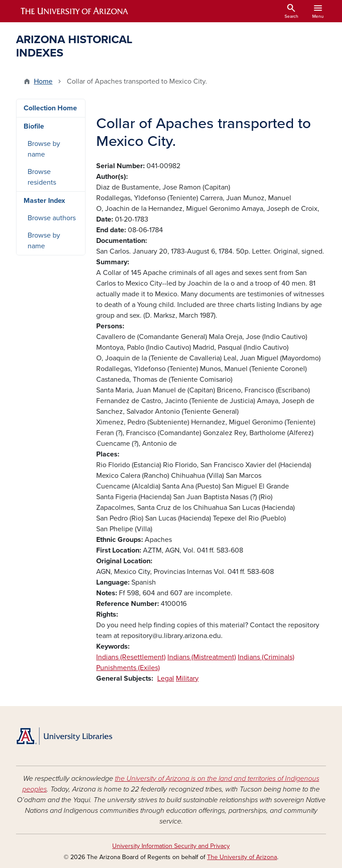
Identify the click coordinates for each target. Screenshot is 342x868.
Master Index (44, 201)
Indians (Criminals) (266, 657)
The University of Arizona (242, 857)
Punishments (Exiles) (128, 668)
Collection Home (50, 108)
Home (43, 81)
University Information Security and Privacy (171, 846)
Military (187, 678)
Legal (166, 678)
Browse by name (44, 149)
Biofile (34, 126)
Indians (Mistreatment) (202, 657)
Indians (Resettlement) (131, 657)
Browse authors (52, 218)
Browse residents (42, 177)
